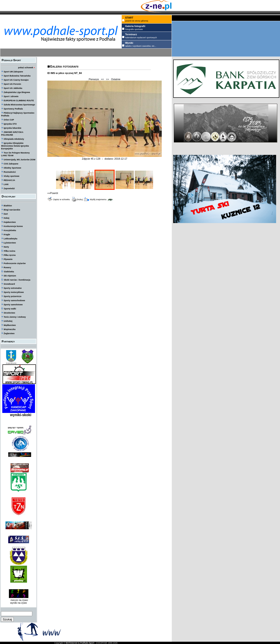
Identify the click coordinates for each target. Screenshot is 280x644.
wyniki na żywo (18, 603)
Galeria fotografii (64, 66)
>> (107, 79)
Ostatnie (116, 79)
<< (102, 79)
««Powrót (53, 193)
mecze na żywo (19, 600)
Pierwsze (94, 79)
